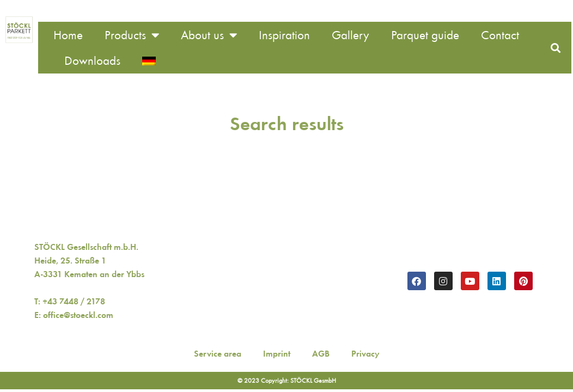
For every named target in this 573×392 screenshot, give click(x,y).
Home (68, 35)
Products (132, 35)
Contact (500, 35)
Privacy (365, 354)
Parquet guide (425, 35)
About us (209, 35)
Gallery (350, 35)
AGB (321, 354)
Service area (218, 354)
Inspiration (284, 35)
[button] (555, 48)
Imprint (277, 354)
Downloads (92, 61)
